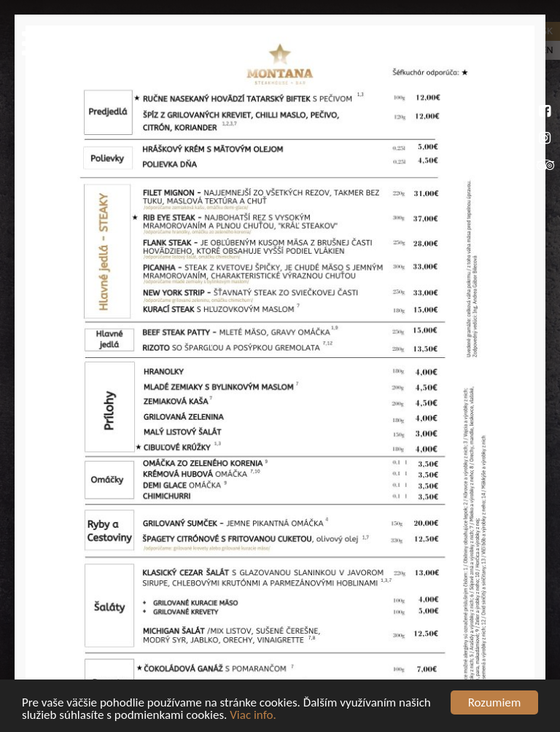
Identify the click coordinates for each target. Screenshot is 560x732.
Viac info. (253, 716)
